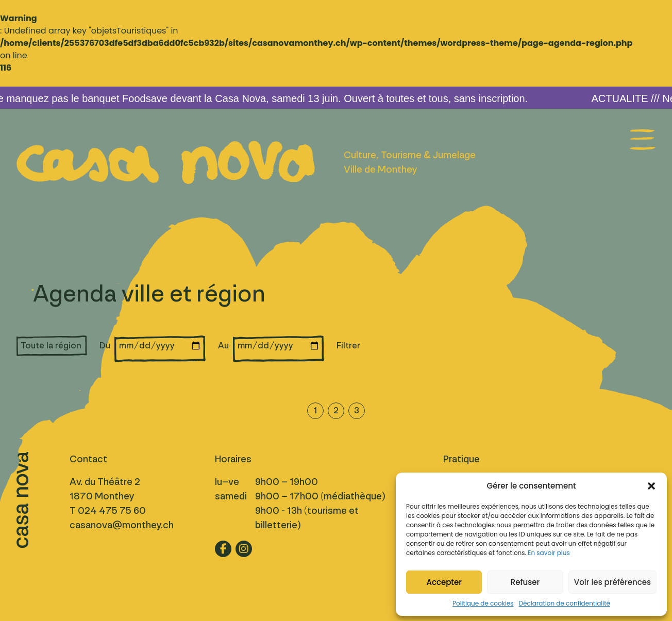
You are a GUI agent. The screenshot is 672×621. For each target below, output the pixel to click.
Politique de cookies (483, 603)
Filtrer (348, 346)
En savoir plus (549, 553)
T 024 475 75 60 (108, 511)
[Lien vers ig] (244, 549)
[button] (651, 486)
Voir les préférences (612, 582)
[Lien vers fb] (223, 549)
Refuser (525, 582)
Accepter (444, 582)
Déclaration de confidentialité (565, 603)
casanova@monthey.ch (122, 525)
